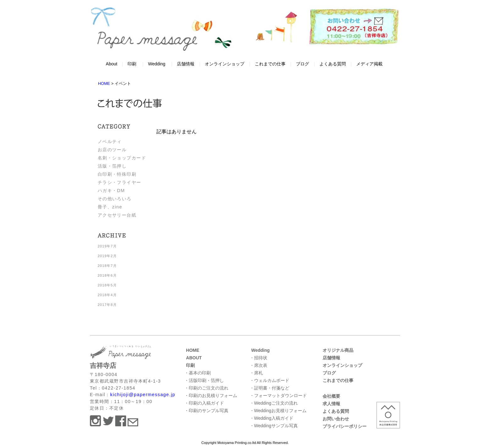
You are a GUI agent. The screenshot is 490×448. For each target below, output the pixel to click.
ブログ (302, 64)
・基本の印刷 (198, 373)
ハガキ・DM (111, 191)
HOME (193, 350)
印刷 (132, 64)
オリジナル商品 (338, 350)
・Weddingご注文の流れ (274, 403)
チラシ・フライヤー (120, 182)
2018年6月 (107, 275)
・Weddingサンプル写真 (274, 426)
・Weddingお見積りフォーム (278, 411)
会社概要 (331, 396)
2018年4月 (107, 295)
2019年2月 (107, 256)
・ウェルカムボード (269, 380)
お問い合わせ (336, 419)
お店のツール (112, 150)
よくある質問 (333, 64)
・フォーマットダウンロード (278, 395)
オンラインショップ (225, 64)
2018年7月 (107, 266)
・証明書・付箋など (269, 388)
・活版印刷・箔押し (204, 380)
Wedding (157, 64)
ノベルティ (110, 141)
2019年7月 (107, 246)
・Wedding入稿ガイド (272, 418)
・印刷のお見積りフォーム (211, 395)
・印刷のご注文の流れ (206, 388)
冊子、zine (110, 207)
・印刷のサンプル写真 (206, 411)
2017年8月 (107, 305)
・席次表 (259, 365)
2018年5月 (107, 285)
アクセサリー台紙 (117, 215)
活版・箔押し (112, 166)
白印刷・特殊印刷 (117, 174)
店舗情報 (186, 64)
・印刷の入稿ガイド (204, 403)
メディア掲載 (369, 64)
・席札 (256, 373)
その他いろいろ (115, 199)
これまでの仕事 (270, 64)
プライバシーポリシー (345, 426)
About (112, 64)
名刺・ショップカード (122, 158)
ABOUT (194, 358)
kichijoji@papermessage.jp (143, 395)
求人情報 (331, 404)
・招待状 (259, 358)
